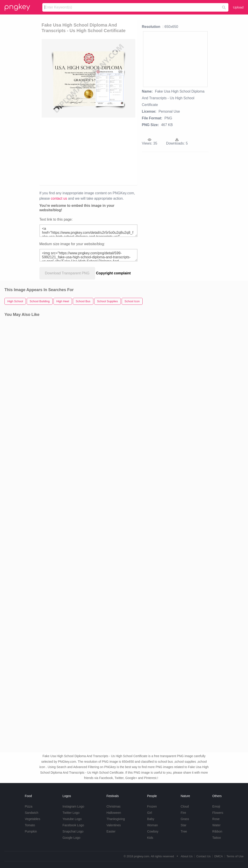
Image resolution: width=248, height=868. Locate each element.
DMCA (219, 856)
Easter (111, 831)
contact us (59, 198)
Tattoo (217, 838)
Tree (184, 831)
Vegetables (32, 819)
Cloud (185, 806)
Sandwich (32, 813)
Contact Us (203, 856)
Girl (150, 813)
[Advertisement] (120, 151)
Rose (216, 819)
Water (216, 825)
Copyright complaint (113, 273)
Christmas (114, 806)
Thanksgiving (116, 819)
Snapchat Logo (73, 831)
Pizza (29, 806)
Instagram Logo (73, 806)
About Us (187, 856)
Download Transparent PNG (67, 273)
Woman (152, 825)
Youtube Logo (72, 819)
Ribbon (217, 831)
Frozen (152, 806)
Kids (150, 838)
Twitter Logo (71, 813)
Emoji (216, 806)
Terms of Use (235, 856)
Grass (185, 819)
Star (184, 825)
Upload (238, 7)
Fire (183, 813)
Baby (151, 819)
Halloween (114, 813)
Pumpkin (31, 831)
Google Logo (71, 838)
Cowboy (153, 831)
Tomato (30, 825)
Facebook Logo (73, 825)
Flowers (218, 813)
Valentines (114, 825)
